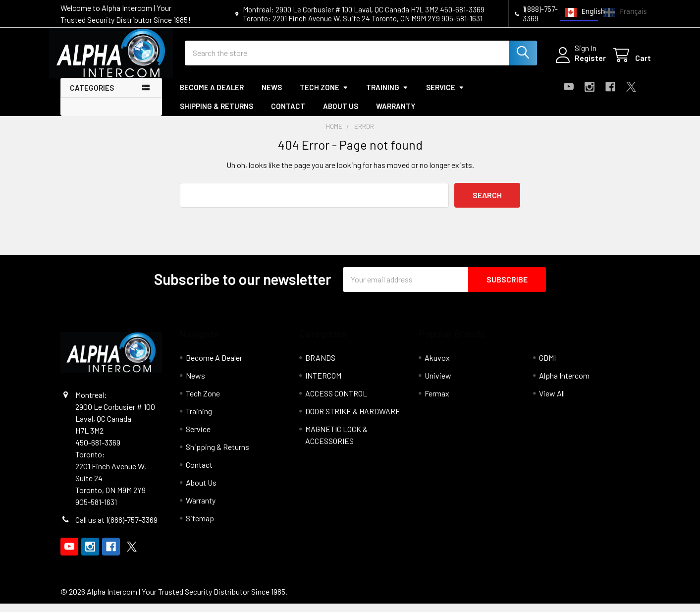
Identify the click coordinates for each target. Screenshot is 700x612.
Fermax (437, 402)
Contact (288, 115)
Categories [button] (92, 96)
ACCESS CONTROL (336, 402)
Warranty (396, 115)
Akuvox (437, 366)
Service (445, 96)
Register (579, 63)
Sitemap (200, 527)
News (272, 96)
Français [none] (619, 12)
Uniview (438, 384)
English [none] (579, 12)
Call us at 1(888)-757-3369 (116, 528)
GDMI (547, 366)
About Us (341, 115)
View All (552, 402)
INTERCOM (323, 384)
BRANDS (320, 366)
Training (387, 96)
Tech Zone (324, 96)
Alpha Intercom (564, 384)
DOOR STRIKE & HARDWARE (353, 419)
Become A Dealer (212, 96)
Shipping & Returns (216, 115)
